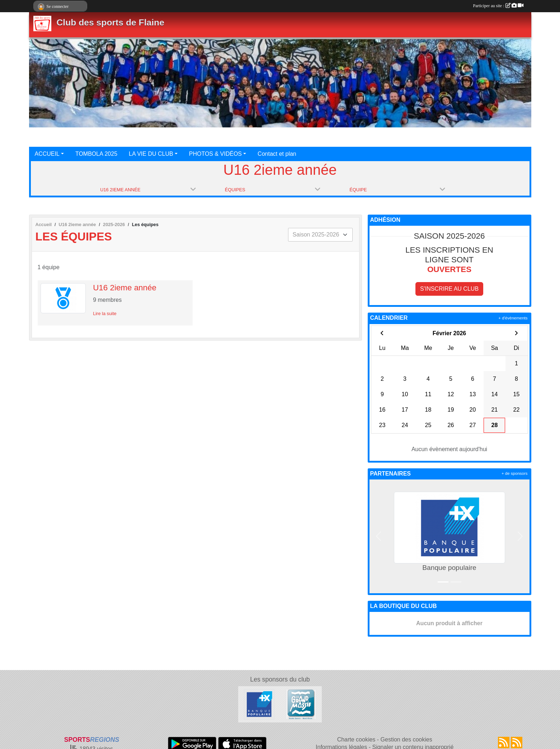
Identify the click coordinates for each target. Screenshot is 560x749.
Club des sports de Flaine (110, 22)
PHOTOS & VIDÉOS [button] (215, 154)
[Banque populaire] (259, 704)
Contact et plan (277, 154)
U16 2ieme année (125, 288)
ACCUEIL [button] (47, 154)
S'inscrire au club (449, 289)
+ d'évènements (513, 318)
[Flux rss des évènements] (517, 743)
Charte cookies (356, 739)
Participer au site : (498, 6)
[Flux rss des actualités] (504, 743)
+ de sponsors (515, 473)
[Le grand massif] (301, 704)
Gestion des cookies (406, 739)
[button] (379, 536)
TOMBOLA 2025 (96, 154)
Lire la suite (105, 313)
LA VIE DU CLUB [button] (151, 154)
